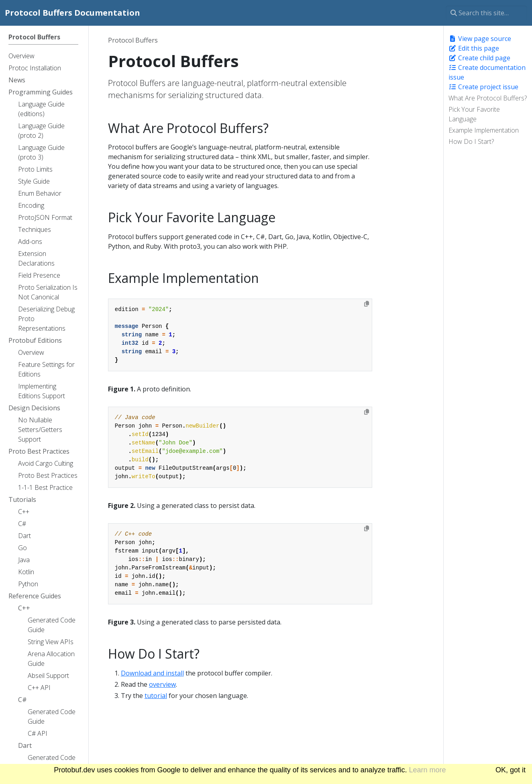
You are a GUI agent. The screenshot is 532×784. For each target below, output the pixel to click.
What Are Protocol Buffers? (488, 98)
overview (162, 684)
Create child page (479, 58)
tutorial (156, 696)
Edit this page (474, 48)
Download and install (152, 673)
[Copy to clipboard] (367, 304)
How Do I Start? (471, 141)
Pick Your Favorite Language (474, 114)
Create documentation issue (487, 72)
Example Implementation (484, 130)
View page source (480, 39)
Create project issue (483, 87)
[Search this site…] (486, 13)
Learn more (428, 770)
